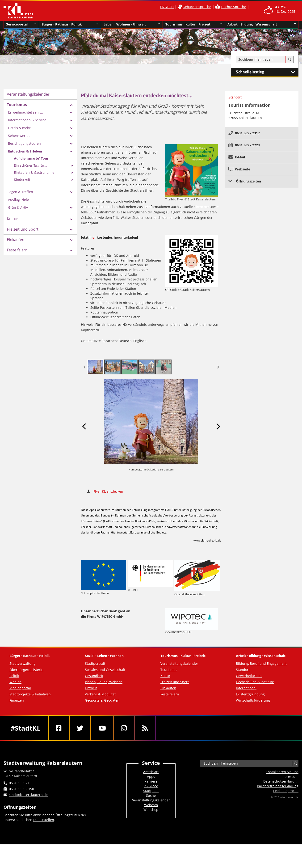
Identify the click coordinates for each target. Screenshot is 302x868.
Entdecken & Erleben (25, 151)
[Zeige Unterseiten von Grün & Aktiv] (71, 208)
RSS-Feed (151, 786)
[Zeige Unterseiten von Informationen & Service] (71, 120)
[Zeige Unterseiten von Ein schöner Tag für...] (72, 166)
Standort (243, 670)
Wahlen (15, 682)
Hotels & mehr (19, 128)
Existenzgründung (250, 694)
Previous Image (84, 426)
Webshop (151, 810)
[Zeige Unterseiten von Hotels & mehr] (71, 128)
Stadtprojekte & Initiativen (30, 694)
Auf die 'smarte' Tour (31, 158)
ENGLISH (167, 7)
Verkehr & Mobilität (100, 694)
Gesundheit (94, 676)
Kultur (12, 219)
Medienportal (20, 688)
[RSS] (145, 728)
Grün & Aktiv (18, 207)
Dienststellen (44, 820)
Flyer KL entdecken (108, 491)
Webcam (151, 805)
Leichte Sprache (233, 7)
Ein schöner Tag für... (31, 165)
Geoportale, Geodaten (102, 700)
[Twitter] (80, 728)
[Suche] (289, 59)
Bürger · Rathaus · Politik (70, 24)
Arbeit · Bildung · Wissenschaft (262, 24)
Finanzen (17, 700)
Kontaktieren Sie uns (282, 772)
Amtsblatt (151, 772)
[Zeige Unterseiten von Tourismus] (71, 105)
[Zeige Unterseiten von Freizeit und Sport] (71, 230)
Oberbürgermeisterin (26, 670)
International (246, 688)
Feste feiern (17, 250)
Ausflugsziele (18, 200)
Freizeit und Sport (23, 229)
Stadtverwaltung (22, 663)
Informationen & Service (27, 120)
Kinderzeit (22, 180)
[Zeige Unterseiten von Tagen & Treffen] (71, 192)
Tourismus (17, 105)
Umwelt (91, 688)
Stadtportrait (95, 663)
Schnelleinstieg (267, 72)
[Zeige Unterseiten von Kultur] (71, 219)
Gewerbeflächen (249, 676)
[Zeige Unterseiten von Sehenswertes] (71, 136)
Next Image (218, 426)
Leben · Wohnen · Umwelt (132, 24)
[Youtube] (102, 728)
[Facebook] (59, 728)
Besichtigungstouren (24, 143)
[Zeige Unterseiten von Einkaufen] (71, 240)
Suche (151, 795)
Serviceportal (21, 24)
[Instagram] (124, 728)
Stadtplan (151, 791)
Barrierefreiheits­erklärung (278, 786)
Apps (151, 777)
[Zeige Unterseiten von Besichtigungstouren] (71, 144)
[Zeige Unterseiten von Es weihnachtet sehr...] (71, 113)
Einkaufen (16, 240)
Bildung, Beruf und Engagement (261, 663)
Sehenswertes (19, 136)
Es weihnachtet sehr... (25, 112)
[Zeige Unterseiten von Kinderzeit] (72, 180)
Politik (14, 676)
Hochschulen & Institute (255, 682)
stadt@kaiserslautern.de (28, 795)
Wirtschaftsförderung (253, 700)
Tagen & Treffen (21, 192)
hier (93, 237)
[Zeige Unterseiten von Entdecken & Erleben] (71, 152)
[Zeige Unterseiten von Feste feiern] (71, 250)
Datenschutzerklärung (281, 781)
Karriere (151, 781)
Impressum (289, 777)
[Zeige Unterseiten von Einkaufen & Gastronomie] (72, 173)
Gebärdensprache (197, 7)
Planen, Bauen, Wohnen (104, 682)
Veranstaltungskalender (28, 94)
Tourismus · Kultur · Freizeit (194, 24)
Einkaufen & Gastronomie (34, 172)
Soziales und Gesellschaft (105, 670)
